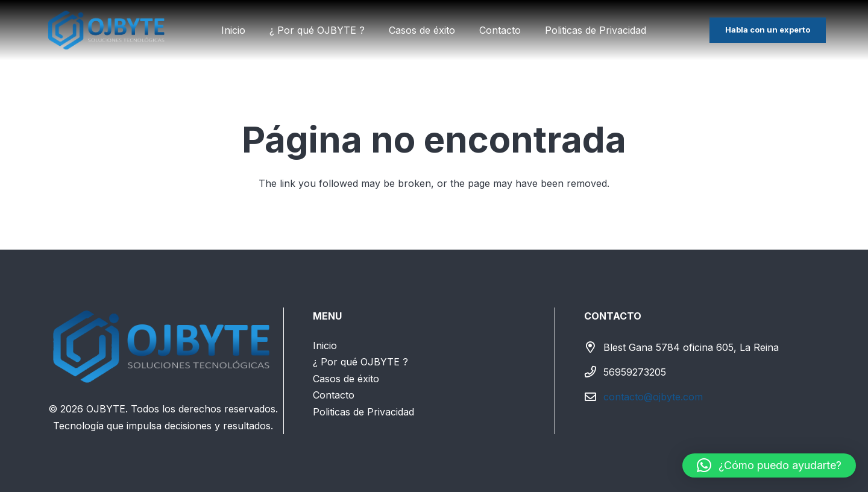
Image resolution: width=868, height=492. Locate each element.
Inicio (325, 345)
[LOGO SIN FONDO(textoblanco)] (107, 30)
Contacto (334, 395)
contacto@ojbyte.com (653, 397)
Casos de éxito (346, 379)
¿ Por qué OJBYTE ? (360, 362)
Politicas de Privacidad (363, 412)
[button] (769, 465)
